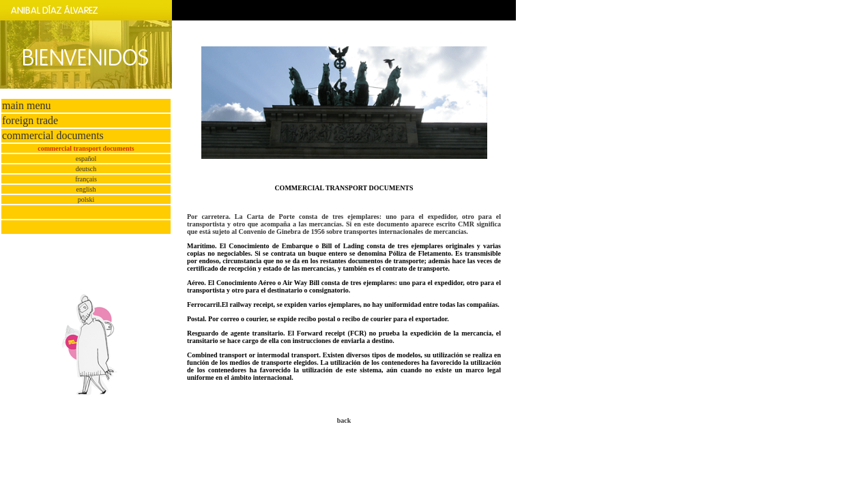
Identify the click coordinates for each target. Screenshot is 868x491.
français (86, 179)
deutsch (86, 169)
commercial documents (53, 135)
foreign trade (30, 120)
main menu (27, 105)
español (86, 159)
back (344, 420)
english (86, 189)
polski (86, 199)
